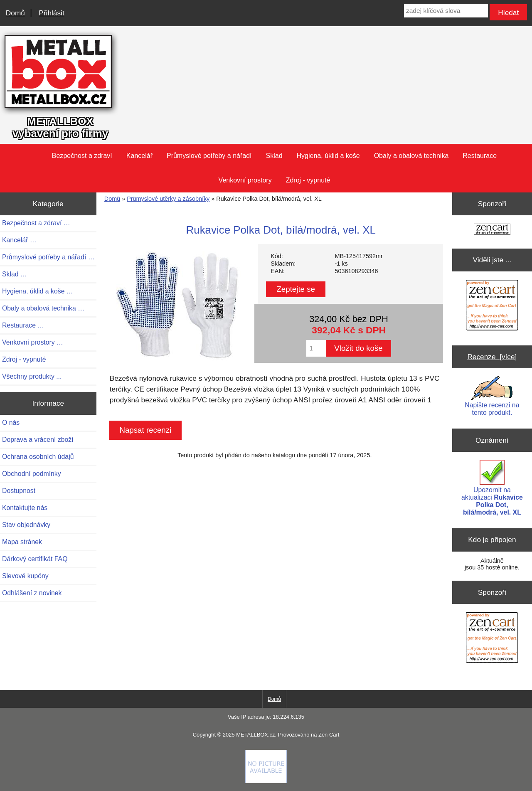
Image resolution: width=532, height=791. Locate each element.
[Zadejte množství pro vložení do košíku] (316, 348)
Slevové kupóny (25, 576)
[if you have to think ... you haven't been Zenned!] (266, 781)
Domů (15, 13)
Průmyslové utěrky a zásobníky (168, 199)
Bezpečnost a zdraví (82, 156)
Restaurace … (23, 325)
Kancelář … (19, 240)
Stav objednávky (26, 525)
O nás (11, 423)
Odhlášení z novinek (32, 593)
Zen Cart (329, 735)
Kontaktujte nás (25, 508)
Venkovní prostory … (33, 342)
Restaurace (480, 156)
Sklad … (15, 274)
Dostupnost (19, 491)
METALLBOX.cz (255, 735)
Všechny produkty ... (32, 376)
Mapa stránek (22, 542)
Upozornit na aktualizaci (492, 488)
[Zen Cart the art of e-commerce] (492, 230)
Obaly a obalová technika (411, 156)
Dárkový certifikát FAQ (35, 559)
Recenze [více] (492, 357)
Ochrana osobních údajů (38, 457)
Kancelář (139, 156)
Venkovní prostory (245, 180)
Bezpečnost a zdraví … (36, 223)
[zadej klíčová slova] (446, 11)
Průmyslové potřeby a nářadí (209, 156)
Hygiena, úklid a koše (328, 156)
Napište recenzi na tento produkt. (492, 396)
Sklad (274, 156)
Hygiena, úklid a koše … (38, 291)
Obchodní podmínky (32, 474)
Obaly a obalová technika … (43, 308)
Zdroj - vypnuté (308, 180)
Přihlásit (51, 13)
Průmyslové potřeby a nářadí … (48, 257)
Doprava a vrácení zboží (38, 440)
